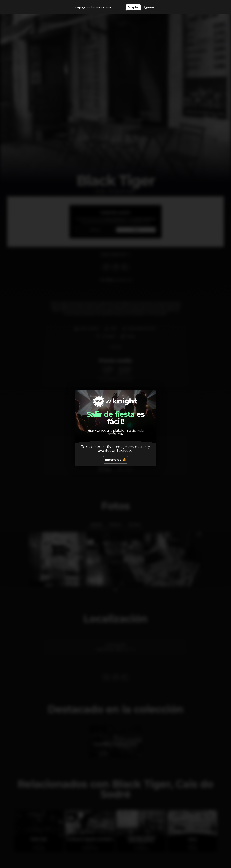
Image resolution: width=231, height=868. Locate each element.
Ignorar (149, 7)
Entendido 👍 (116, 460)
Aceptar (133, 7)
